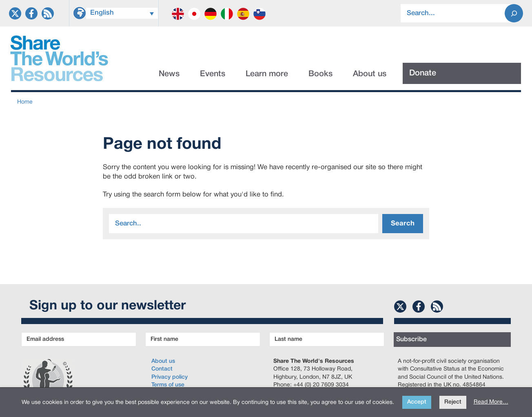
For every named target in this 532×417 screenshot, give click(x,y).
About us (370, 74)
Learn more (267, 74)
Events (213, 74)
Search (403, 224)
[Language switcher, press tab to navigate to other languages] (122, 13)
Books (320, 74)
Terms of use (168, 385)
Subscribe (411, 340)
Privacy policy (170, 377)
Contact (162, 369)
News (169, 74)
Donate (423, 73)
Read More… (491, 402)
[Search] (514, 13)
